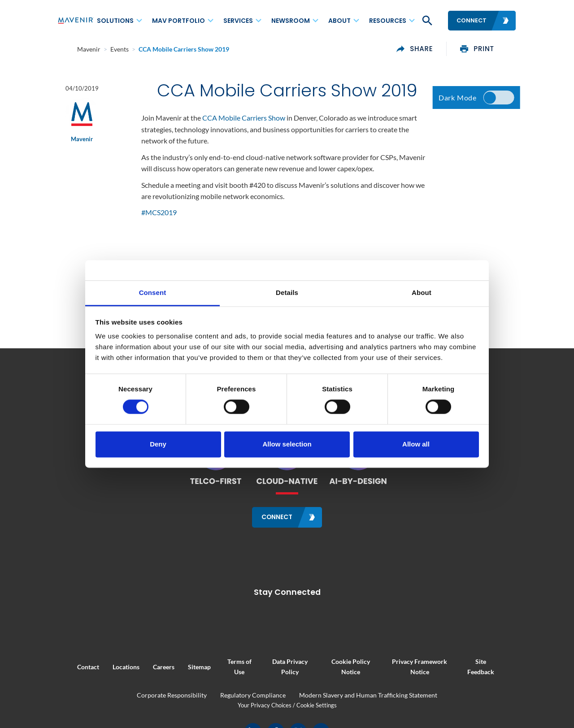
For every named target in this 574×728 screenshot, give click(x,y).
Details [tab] (287, 292)
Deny (158, 444)
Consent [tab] (153, 292)
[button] (426, 21)
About (339, 21)
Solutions (115, 21)
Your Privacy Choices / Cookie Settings (287, 704)
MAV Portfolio (178, 21)
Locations (106, 666)
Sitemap (180, 666)
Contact (68, 666)
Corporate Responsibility (172, 695)
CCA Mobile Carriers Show (244, 119)
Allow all (416, 444)
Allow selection (287, 444)
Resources (388, 21)
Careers (144, 666)
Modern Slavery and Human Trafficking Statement (368, 695)
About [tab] (422, 292)
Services (238, 21)
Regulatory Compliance (253, 695)
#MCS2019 (159, 214)
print (497, 49)
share (434, 49)
